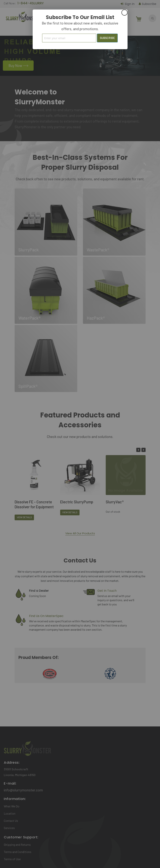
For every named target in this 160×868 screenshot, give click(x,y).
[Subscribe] (107, 38)
